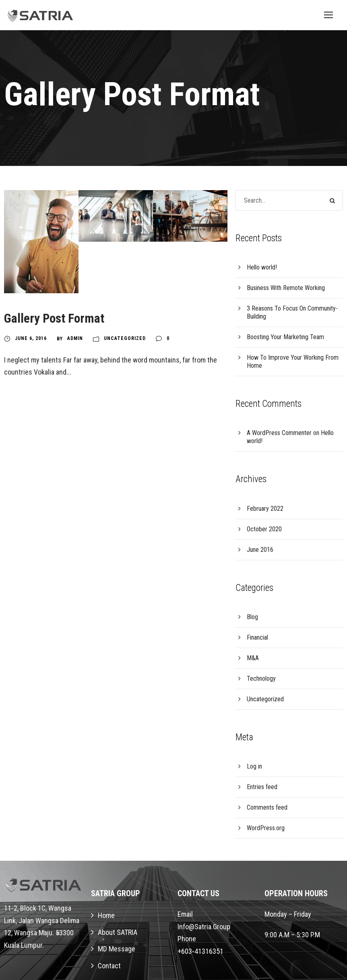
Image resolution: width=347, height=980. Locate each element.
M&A (253, 658)
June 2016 (260, 550)
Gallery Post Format (54, 318)
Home (106, 915)
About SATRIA (118, 932)
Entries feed (262, 787)
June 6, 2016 (31, 338)
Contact (109, 966)
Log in (254, 766)
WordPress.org (266, 828)
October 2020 (264, 529)
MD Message (117, 949)
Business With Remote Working (286, 288)
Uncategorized (125, 338)
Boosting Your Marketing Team (285, 337)
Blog (252, 617)
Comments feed (267, 807)
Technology (261, 679)
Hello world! (262, 267)
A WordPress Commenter (279, 433)
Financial (257, 637)
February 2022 (265, 509)
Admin (75, 338)
